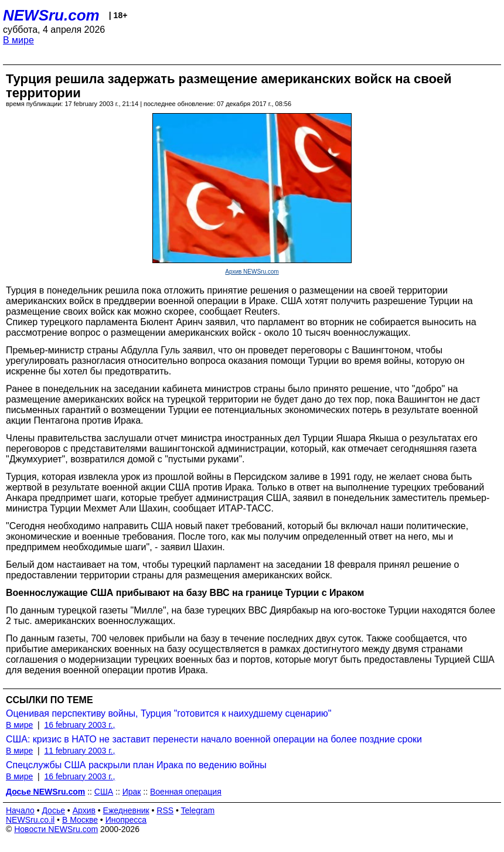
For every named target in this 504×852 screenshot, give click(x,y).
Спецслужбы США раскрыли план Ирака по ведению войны (136, 765)
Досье (53, 810)
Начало (20, 810)
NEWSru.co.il (30, 820)
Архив (84, 810)
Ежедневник (126, 810)
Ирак (132, 792)
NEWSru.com (51, 15)
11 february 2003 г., (79, 751)
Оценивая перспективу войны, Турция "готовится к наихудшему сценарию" (169, 713)
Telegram (198, 810)
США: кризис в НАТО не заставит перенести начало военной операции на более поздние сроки (214, 739)
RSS (165, 810)
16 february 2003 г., (79, 725)
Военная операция (186, 792)
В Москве (80, 820)
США (104, 792)
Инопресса (126, 820)
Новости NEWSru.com (56, 829)
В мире (18, 40)
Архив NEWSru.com (252, 272)
